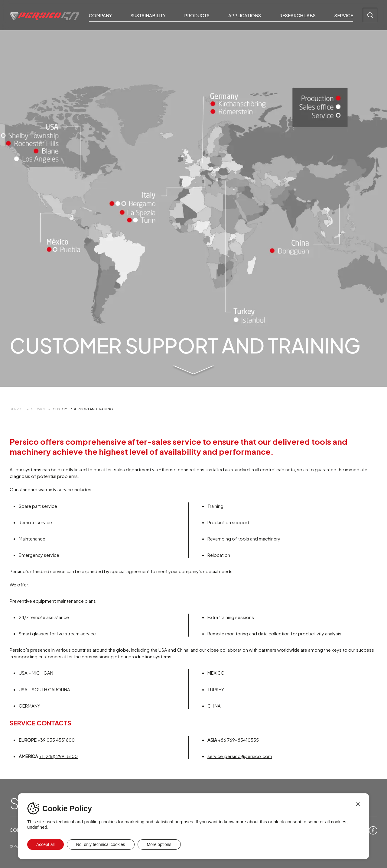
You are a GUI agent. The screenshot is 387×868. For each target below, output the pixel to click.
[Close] (358, 804)
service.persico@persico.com (240, 756)
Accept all (46, 844)
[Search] (370, 15)
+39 (56, 740)
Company (100, 15)
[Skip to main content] (193, 371)
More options (159, 844)
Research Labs (298, 15)
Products (197, 15)
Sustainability (148, 15)
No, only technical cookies (101, 844)
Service (344, 15)
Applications (245, 15)
